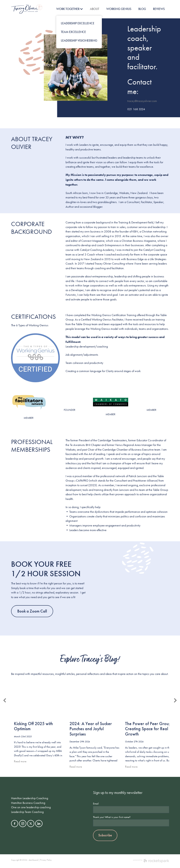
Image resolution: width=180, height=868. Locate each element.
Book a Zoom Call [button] (32, 611)
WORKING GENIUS (119, 9)
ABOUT (95, 9)
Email (96, 804)
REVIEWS (159, 9)
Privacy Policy (46, 860)
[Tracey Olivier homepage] (27, 9)
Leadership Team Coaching (27, 812)
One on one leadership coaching (31, 807)
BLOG (142, 9)
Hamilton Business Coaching (28, 803)
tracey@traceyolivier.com (142, 101)
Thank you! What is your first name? (112, 817)
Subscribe (105, 835)
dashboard (33, 860)
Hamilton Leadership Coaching (30, 798)
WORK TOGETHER (70, 9)
